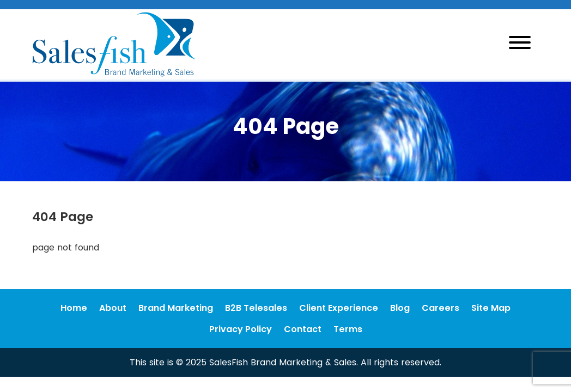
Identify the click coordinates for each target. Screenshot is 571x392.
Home (74, 308)
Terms (348, 329)
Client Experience (339, 308)
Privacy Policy (241, 329)
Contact (303, 329)
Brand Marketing (176, 308)
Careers (441, 308)
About (113, 308)
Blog (400, 308)
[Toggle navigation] (520, 44)
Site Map (491, 308)
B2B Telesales (256, 308)
